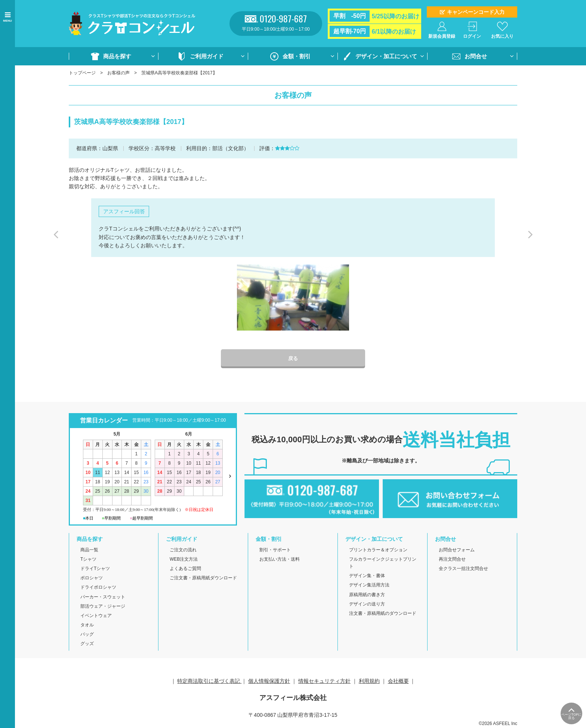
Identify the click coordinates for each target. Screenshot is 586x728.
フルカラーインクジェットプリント (383, 563)
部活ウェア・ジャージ (103, 607)
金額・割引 (297, 56)
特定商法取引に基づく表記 (209, 681)
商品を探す (117, 56)
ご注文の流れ (183, 550)
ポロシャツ (92, 579)
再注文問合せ (452, 560)
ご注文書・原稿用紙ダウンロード (203, 579)
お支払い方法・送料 (280, 560)
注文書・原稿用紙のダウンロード (383, 614)
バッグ (87, 635)
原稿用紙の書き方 (367, 595)
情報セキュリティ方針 (324, 681)
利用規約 (369, 681)
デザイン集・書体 (367, 576)
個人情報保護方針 (269, 681)
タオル (87, 626)
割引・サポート (275, 550)
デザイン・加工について (386, 56)
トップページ (82, 73)
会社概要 (398, 681)
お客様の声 (118, 73)
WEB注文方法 (184, 560)
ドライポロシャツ (98, 588)
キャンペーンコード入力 (476, 12)
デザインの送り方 (367, 604)
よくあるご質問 (185, 569)
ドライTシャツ (95, 569)
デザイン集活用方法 (369, 586)
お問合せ (476, 56)
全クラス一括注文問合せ (463, 569)
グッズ (87, 644)
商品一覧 (89, 550)
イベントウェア (96, 616)
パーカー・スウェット (103, 597)
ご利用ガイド (207, 56)
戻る (293, 359)
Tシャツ (88, 560)
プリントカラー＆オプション (378, 550)
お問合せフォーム (457, 550)
